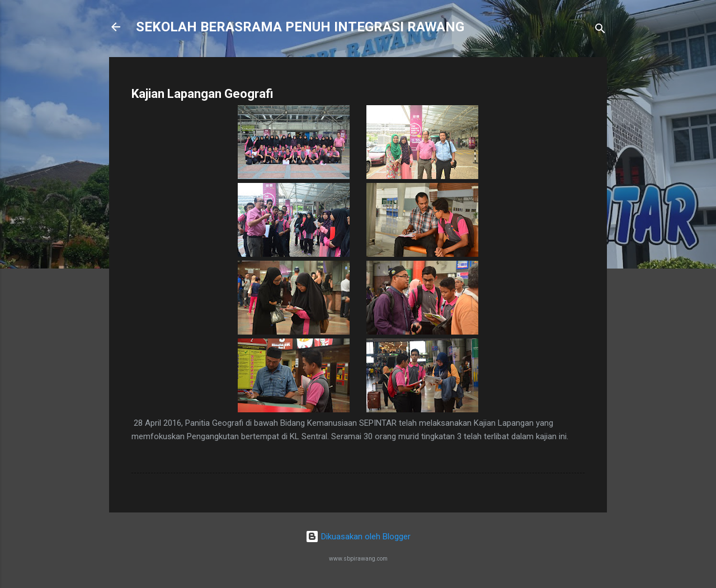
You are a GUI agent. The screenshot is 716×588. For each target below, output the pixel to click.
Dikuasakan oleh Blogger (358, 537)
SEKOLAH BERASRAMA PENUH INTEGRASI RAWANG (300, 27)
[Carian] (600, 30)
